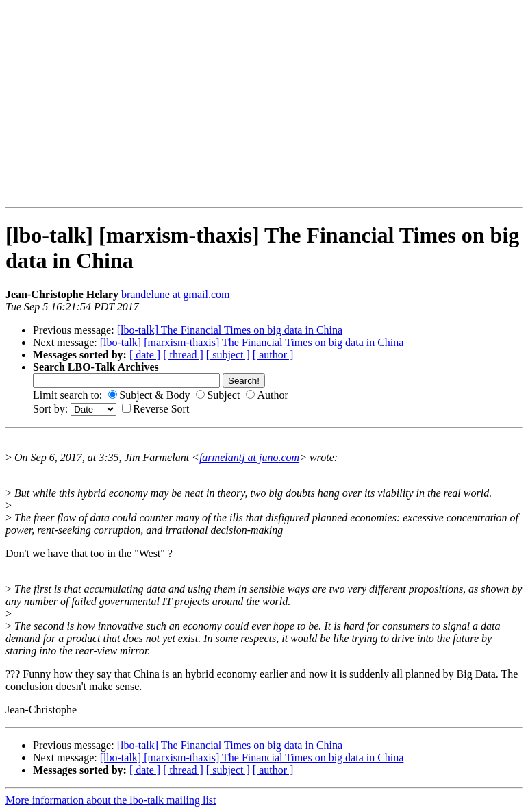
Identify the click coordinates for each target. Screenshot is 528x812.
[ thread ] (183, 355)
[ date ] (145, 355)
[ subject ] (228, 355)
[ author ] (273, 355)
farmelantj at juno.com (249, 457)
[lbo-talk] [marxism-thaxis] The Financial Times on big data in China (252, 342)
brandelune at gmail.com (176, 294)
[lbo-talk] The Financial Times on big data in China (230, 330)
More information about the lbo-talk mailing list (111, 800)
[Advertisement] (49, 103)
